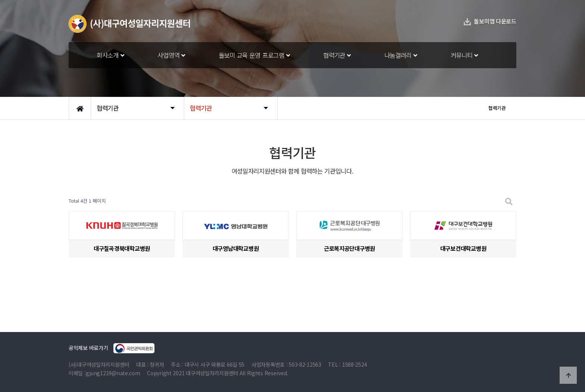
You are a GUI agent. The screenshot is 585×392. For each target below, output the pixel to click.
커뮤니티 (464, 55)
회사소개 (110, 55)
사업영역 (171, 55)
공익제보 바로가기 (112, 348)
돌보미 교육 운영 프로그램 (254, 55)
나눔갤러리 (401, 55)
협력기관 (337, 55)
